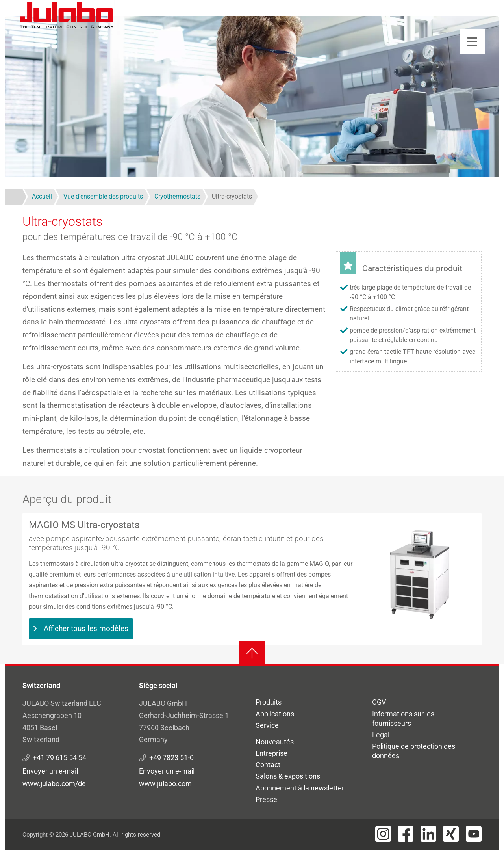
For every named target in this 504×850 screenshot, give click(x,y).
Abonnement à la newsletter (300, 788)
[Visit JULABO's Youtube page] (474, 834)
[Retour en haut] (252, 653)
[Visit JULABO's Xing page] (451, 834)
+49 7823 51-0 (171, 758)
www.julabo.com (165, 784)
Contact (268, 765)
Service (267, 725)
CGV (379, 702)
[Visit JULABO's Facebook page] (406, 834)
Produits (269, 702)
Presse (266, 799)
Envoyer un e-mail (50, 771)
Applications (275, 714)
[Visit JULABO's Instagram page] (383, 834)
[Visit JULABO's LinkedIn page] (428, 834)
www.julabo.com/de (54, 784)
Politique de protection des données (414, 751)
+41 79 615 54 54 (59, 758)
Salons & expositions (288, 776)
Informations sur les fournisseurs (403, 719)
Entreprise (271, 753)
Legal (381, 735)
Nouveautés (275, 742)
